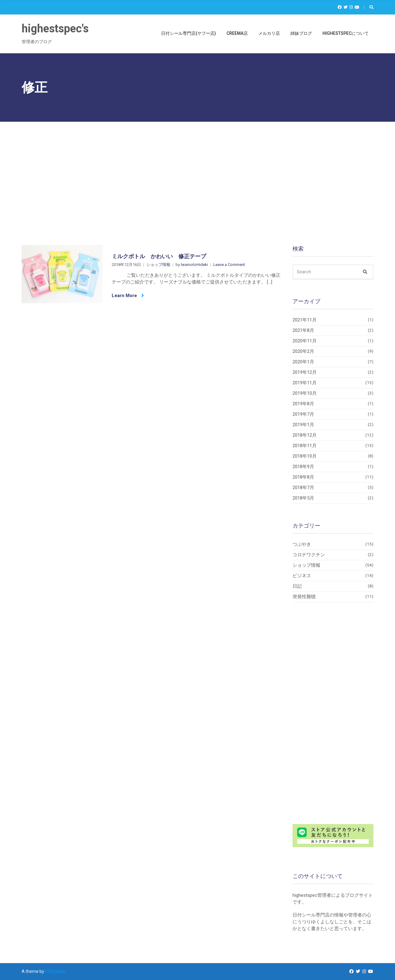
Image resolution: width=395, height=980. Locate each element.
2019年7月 (303, 414)
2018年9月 (303, 467)
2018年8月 (303, 477)
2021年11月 (305, 320)
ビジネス (302, 576)
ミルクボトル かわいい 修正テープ (159, 256)
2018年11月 (305, 446)
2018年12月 (305, 435)
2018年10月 (305, 456)
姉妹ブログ (301, 33)
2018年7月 (303, 488)
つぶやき (302, 544)
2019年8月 (303, 404)
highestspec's (55, 29)
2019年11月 (305, 383)
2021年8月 (303, 330)
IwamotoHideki (194, 265)
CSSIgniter (55, 971)
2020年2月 (303, 351)
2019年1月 (303, 425)
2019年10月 (305, 393)
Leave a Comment (229, 265)
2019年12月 (305, 372)
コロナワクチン (309, 555)
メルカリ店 (269, 33)
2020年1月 (303, 362)
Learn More (128, 296)
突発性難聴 (304, 597)
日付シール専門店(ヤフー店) (189, 33)
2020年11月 (305, 341)
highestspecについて (346, 33)
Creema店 (237, 33)
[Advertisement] (197, 168)
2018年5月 (303, 498)
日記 (297, 586)
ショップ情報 (158, 265)
